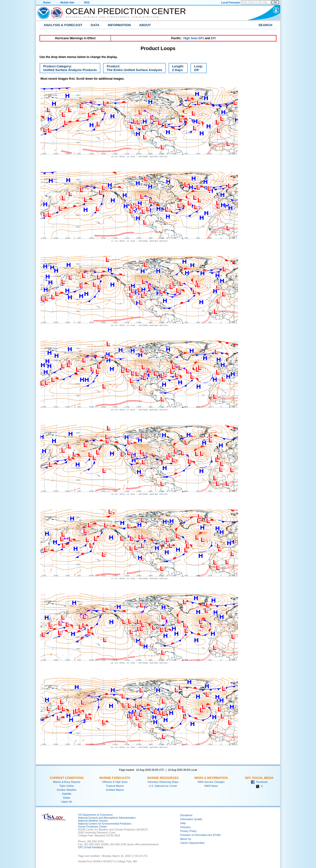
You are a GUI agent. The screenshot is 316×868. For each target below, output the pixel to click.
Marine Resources (163, 778)
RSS (87, 2)
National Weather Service (93, 821)
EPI (213, 38)
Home (47, 2)
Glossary (185, 827)
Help (183, 823)
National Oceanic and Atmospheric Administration (113, 17)
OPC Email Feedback (91, 847)
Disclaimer (186, 815)
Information (119, 25)
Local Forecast (230, 2)
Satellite (67, 794)
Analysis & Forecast (63, 25)
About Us (186, 839)
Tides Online (67, 786)
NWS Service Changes (211, 782)
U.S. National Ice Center (163, 786)
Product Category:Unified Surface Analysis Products (68, 69)
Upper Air (67, 802)
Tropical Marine (115, 786)
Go (275, 2)
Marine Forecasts (115, 778)
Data (95, 25)
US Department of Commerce (95, 815)
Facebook (259, 782)
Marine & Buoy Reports (67, 782)
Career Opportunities (192, 843)
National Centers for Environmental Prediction (105, 824)
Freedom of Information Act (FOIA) (200, 835)
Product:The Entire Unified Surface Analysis (133, 69)
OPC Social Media (259, 778)
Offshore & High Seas (115, 782)
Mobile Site (67, 2)
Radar (67, 798)
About (145, 25)
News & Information (211, 778)
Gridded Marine (115, 790)
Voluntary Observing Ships (163, 782)
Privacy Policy (188, 831)
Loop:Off (197, 69)
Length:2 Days (176, 69)
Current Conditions (67, 778)
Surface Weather (67, 790)
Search (265, 25)
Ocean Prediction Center (126, 11)
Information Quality (191, 819)
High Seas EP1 (194, 38)
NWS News (211, 786)
